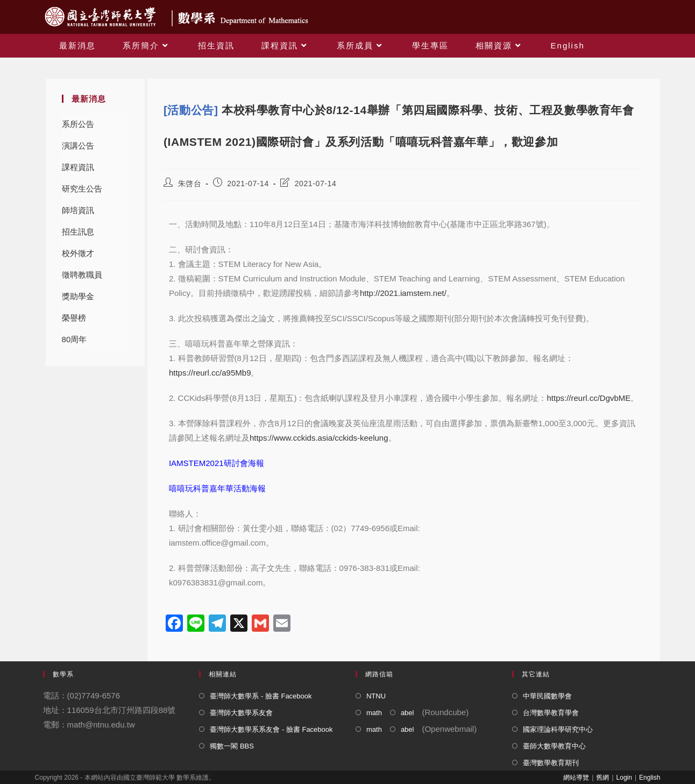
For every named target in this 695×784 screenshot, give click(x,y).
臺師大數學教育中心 (554, 746)
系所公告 (78, 124)
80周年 (75, 339)
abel (407, 713)
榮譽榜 (74, 318)
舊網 (602, 778)
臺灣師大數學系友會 (241, 713)
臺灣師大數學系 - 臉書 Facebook (261, 696)
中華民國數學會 (547, 696)
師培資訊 (78, 210)
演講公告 (78, 146)
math (374, 713)
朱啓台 (190, 183)
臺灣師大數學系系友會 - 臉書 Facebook (271, 729)
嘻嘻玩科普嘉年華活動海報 (217, 488)
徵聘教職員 (82, 275)
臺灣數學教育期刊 (551, 763)
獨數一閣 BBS (232, 746)
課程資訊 (78, 167)
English (650, 778)
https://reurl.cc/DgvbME (588, 398)
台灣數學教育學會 (551, 713)
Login (624, 778)
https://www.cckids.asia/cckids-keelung (319, 438)
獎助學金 (78, 296)
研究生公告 (82, 189)
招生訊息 (78, 232)
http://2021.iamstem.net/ (403, 293)
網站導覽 (576, 778)
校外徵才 (78, 253)
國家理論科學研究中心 (558, 729)
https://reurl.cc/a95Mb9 (210, 373)
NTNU (376, 696)
